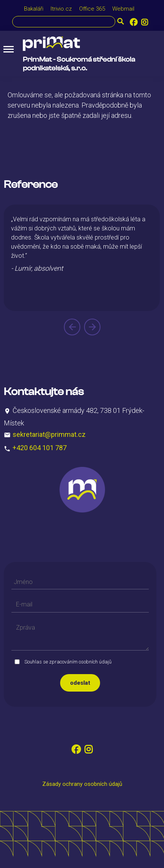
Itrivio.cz (61, 9)
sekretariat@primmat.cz (49, 434)
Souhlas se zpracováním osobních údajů (68, 662)
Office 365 (92, 9)
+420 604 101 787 (40, 448)
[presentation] (72, 327)
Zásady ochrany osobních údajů (82, 784)
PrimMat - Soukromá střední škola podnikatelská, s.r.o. (79, 64)
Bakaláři (34, 9)
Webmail (123, 9)
